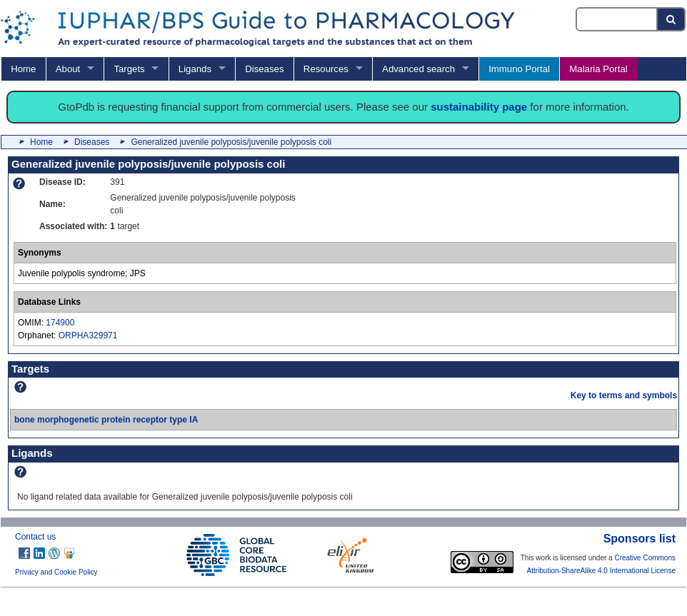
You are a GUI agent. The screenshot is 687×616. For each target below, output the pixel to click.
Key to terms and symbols (624, 395)
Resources (326, 69)
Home (23, 69)
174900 (60, 323)
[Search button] (672, 19)
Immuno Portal (519, 69)
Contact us (35, 537)
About (68, 69)
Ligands (195, 69)
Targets (129, 69)
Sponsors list (640, 539)
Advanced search (418, 69)
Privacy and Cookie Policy (56, 572)
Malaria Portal (598, 69)
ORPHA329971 (88, 335)
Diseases (264, 69)
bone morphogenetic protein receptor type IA (106, 420)
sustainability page (479, 107)
